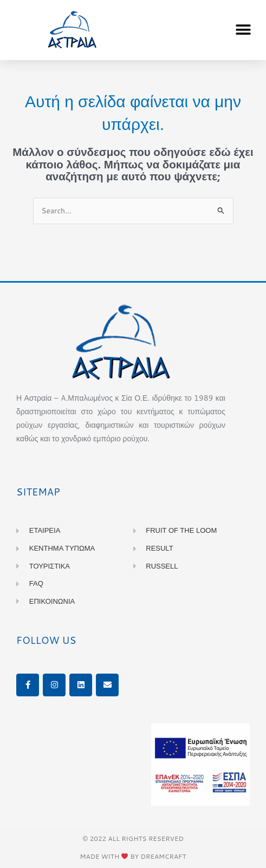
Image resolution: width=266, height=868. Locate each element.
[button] (243, 30)
